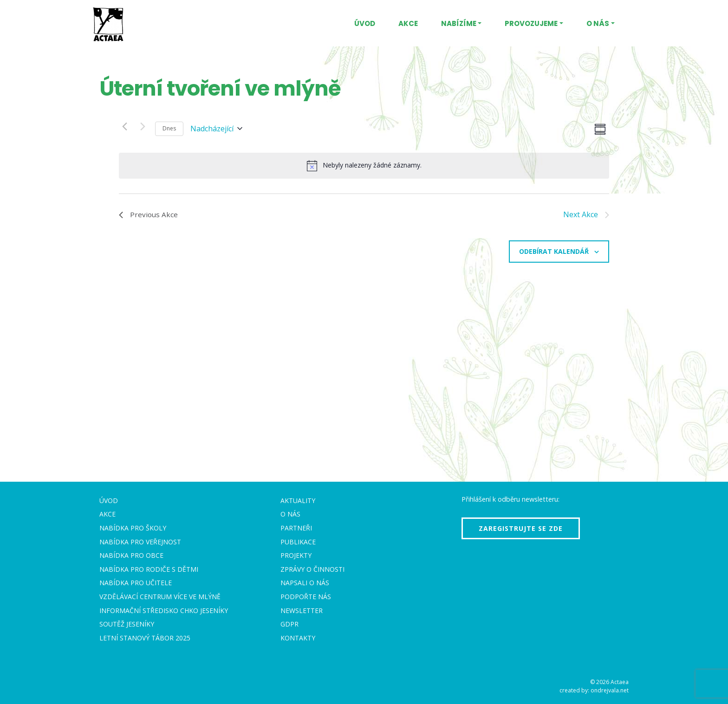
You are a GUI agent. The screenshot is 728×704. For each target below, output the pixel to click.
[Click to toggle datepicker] (216, 129)
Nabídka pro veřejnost (140, 542)
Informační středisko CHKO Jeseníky (164, 610)
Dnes (169, 128)
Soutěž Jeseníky (127, 624)
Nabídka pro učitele (136, 583)
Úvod (365, 23)
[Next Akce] (143, 126)
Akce (408, 23)
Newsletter (302, 610)
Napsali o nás (305, 583)
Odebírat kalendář (554, 251)
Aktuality (298, 501)
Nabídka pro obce (131, 555)
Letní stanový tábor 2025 (145, 638)
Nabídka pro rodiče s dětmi (149, 569)
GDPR (289, 624)
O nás (598, 23)
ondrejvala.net (610, 690)
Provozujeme (531, 23)
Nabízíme (459, 23)
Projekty (296, 555)
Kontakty (298, 638)
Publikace (298, 542)
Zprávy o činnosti (312, 569)
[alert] (364, 166)
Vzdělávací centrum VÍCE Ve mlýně (160, 597)
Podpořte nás (306, 597)
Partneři (296, 528)
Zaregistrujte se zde (521, 528)
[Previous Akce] (124, 126)
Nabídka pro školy (133, 528)
